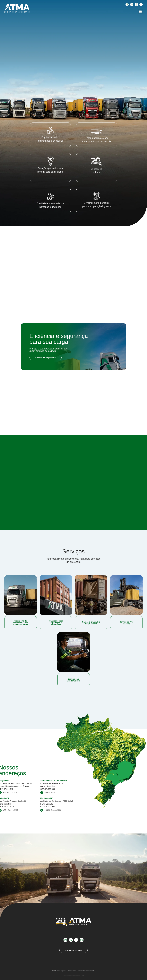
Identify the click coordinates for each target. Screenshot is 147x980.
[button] (140, 11)
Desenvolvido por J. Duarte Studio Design (74, 975)
